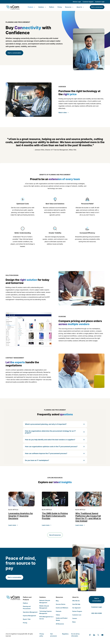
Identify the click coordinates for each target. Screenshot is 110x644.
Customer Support (88, 2)
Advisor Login (77, 2)
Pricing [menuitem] (25, 623)
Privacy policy (42, 635)
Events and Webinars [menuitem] (62, 608)
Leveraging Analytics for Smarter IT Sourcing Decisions (21, 516)
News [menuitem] (74, 622)
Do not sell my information (75, 635)
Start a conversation (14, 53)
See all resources (55, 535)
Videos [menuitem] (58, 615)
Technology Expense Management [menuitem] (46, 612)
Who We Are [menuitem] (76, 601)
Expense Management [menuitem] (30, 616)
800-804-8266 (97, 613)
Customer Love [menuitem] (77, 615)
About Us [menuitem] (75, 597)
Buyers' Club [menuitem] (27, 619)
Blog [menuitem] (57, 601)
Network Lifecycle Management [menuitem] (45, 602)
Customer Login (100, 2)
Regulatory (65, 634)
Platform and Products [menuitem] (27, 598)
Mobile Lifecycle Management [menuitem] (44, 607)
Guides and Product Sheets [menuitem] (62, 619)
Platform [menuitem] (25, 603)
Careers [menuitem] (75, 618)
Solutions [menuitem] (43, 597)
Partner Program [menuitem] (77, 611)
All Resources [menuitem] (60, 624)
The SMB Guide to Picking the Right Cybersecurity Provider (55, 516)
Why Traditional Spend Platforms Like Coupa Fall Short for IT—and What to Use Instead (88, 517)
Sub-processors (54, 635)
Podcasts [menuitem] (59, 611)
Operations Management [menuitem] (30, 612)
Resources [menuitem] (59, 597)
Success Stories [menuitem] (61, 604)
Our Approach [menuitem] (76, 608)
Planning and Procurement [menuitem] (27, 607)
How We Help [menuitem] (76, 604)
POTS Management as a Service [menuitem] (46, 618)
